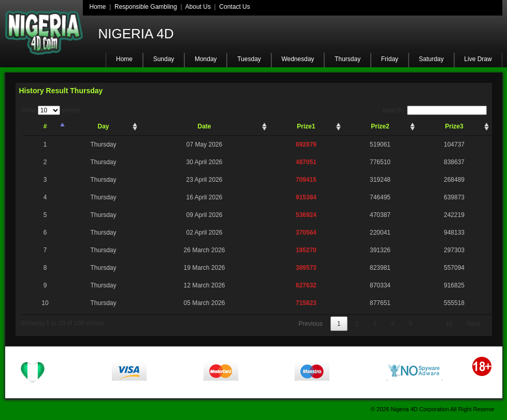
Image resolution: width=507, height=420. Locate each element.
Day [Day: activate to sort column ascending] (103, 126)
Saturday (431, 59)
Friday (390, 59)
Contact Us (234, 7)
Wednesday (298, 59)
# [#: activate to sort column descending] (45, 126)
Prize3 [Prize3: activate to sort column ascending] (454, 126)
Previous (310, 324)
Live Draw (478, 59)
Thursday (347, 59)
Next (474, 324)
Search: (434, 110)
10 (449, 324)
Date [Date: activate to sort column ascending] (204, 126)
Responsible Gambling (146, 7)
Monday (206, 59)
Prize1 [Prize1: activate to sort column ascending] (306, 126)
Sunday (164, 59)
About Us (198, 7)
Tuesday (249, 59)
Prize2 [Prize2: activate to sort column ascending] (380, 126)
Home (98, 7)
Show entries (51, 110)
